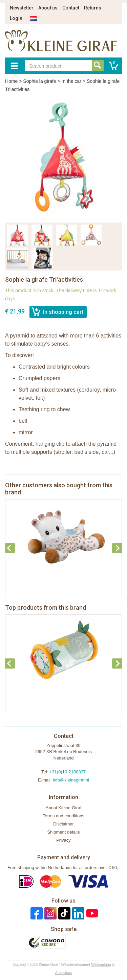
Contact (71, 8)
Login (16, 18)
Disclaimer (63, 824)
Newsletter (22, 8)
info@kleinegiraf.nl (71, 780)
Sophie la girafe (39, 81)
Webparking (101, 964)
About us (48, 8)
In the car (71, 81)
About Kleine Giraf (64, 808)
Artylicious (63, 973)
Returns (93, 8)
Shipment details (63, 832)
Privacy (63, 840)
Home (11, 81)
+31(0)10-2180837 (68, 772)
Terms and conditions (63, 816)
